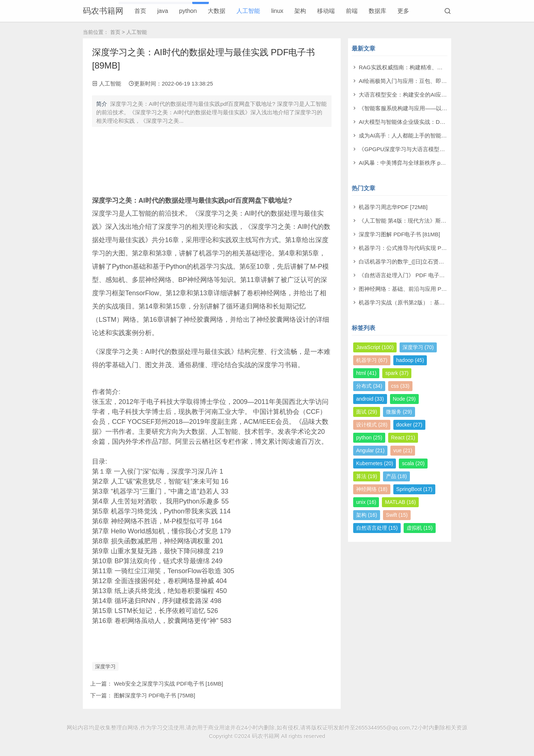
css (400, 386)
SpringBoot (414, 489)
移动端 (326, 11)
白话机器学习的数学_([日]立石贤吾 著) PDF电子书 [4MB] (428, 262)
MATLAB (400, 502)
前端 (352, 11)
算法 (367, 476)
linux (277, 11)
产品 (396, 476)
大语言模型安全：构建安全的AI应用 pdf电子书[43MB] (424, 95)
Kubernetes (375, 463)
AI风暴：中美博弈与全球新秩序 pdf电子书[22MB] (419, 163)
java (163, 11)
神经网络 (372, 489)
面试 (367, 412)
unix (366, 502)
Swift (397, 515)
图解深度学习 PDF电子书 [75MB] (154, 695)
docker (409, 425)
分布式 (369, 386)
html (366, 373)
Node (404, 399)
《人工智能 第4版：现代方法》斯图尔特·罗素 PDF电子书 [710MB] (440, 221)
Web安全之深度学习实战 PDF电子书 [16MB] (168, 684)
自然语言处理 (377, 528)
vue (403, 450)
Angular (370, 450)
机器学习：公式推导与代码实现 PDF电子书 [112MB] (423, 248)
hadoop (410, 360)
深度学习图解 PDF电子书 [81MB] (399, 234)
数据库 (377, 11)
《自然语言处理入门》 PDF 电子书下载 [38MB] (417, 275)
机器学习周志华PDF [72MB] (393, 207)
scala (413, 463)
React (403, 438)
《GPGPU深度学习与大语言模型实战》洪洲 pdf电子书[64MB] (435, 149)
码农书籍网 (103, 11)
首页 (140, 11)
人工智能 (248, 11)
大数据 (217, 11)
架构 (300, 11)
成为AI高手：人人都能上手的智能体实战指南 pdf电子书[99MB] (435, 135)
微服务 (399, 412)
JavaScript (375, 347)
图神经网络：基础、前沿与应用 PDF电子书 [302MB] (423, 289)
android (370, 399)
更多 (403, 11)
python (188, 11)
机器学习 (372, 360)
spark (397, 373)
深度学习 (105, 666)
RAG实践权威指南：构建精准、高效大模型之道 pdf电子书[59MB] (439, 67)
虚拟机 (420, 528)
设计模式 (372, 425)
